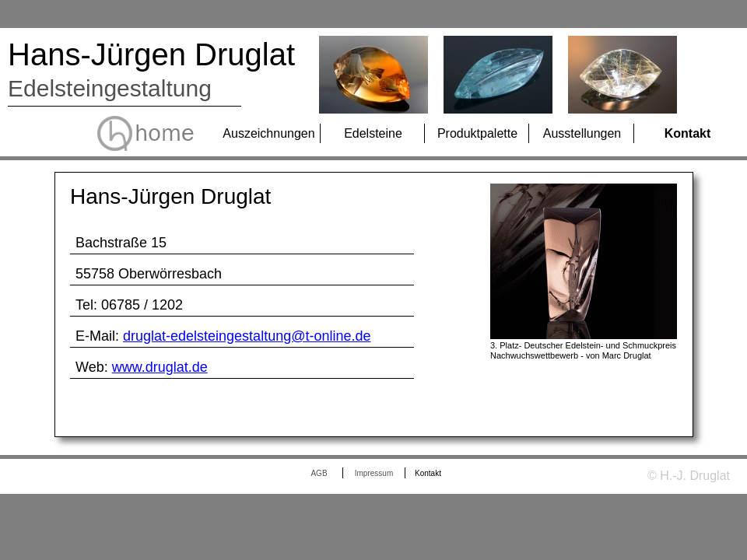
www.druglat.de (160, 367)
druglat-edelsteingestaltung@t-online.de (247, 336)
